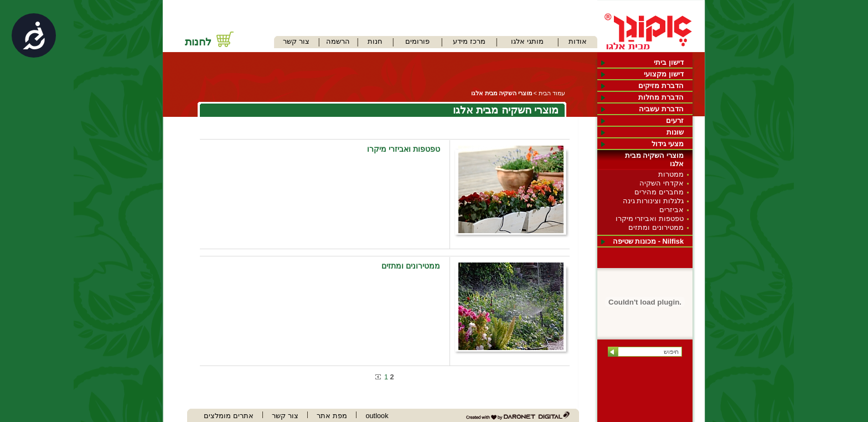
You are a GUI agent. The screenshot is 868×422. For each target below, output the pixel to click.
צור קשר (296, 41)
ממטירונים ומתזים (656, 227)
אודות (578, 41)
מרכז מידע (469, 41)
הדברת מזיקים (661, 86)
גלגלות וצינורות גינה (653, 201)
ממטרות (671, 174)
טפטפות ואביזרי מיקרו (650, 218)
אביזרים (671, 210)
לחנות (198, 42)
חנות (375, 41)
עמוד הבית (552, 93)
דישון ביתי (669, 62)
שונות (675, 132)
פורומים (417, 41)
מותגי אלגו (527, 41)
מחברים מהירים (659, 192)
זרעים (675, 120)
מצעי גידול (668, 144)
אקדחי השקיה (662, 183)
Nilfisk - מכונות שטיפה (648, 241)
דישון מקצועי (664, 74)
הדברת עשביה (661, 109)
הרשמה (338, 41)
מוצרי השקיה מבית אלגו (654, 159)
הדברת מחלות (661, 97)
